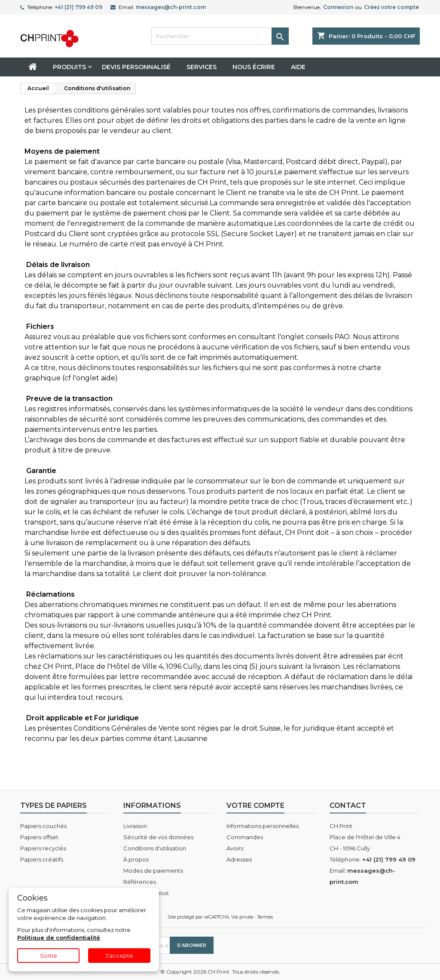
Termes (265, 917)
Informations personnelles (263, 826)
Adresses (239, 859)
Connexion (338, 7)
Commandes (245, 837)
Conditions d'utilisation (155, 848)
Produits (69, 67)
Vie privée (242, 917)
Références (140, 882)
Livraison (135, 826)
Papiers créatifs (42, 859)
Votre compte (255, 806)
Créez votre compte (391, 7)
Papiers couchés (43, 826)
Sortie (49, 956)
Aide (298, 67)
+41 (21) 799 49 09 (78, 7)
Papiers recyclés (43, 848)
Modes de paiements (153, 871)
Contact (348, 806)
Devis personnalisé (136, 67)
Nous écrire (254, 67)
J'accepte (119, 956)
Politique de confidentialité (59, 938)
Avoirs (235, 848)
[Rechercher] (220, 36)
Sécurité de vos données (158, 837)
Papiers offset (39, 837)
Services (202, 67)
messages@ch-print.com (171, 7)
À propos (136, 859)
